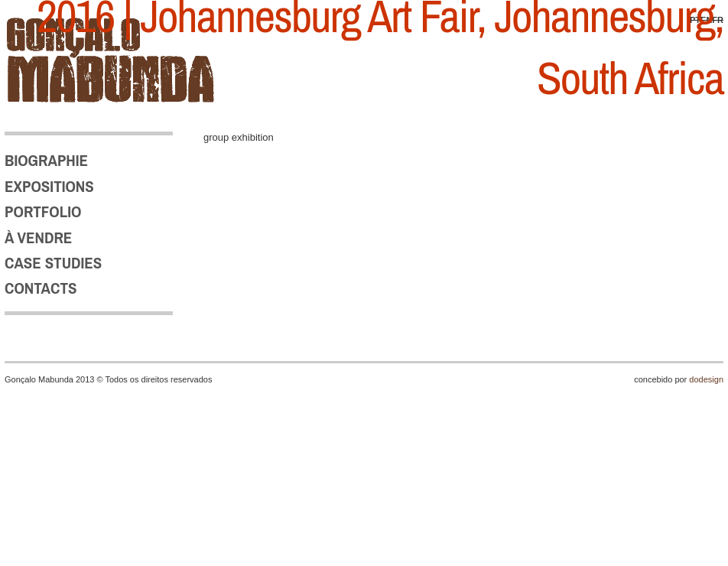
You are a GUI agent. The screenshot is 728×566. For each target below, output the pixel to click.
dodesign (706, 379)
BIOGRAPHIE (46, 160)
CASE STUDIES (53, 263)
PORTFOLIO (43, 211)
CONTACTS (41, 288)
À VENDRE (38, 237)
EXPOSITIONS (49, 186)
